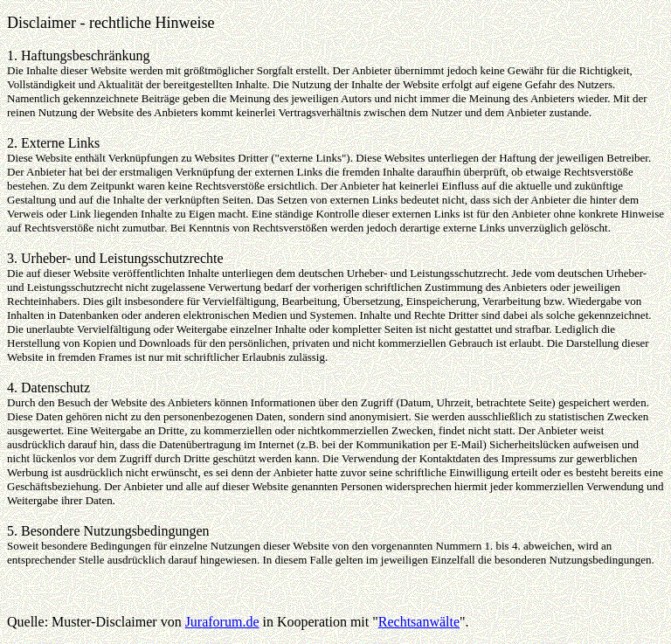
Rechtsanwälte (419, 622)
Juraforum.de (222, 622)
